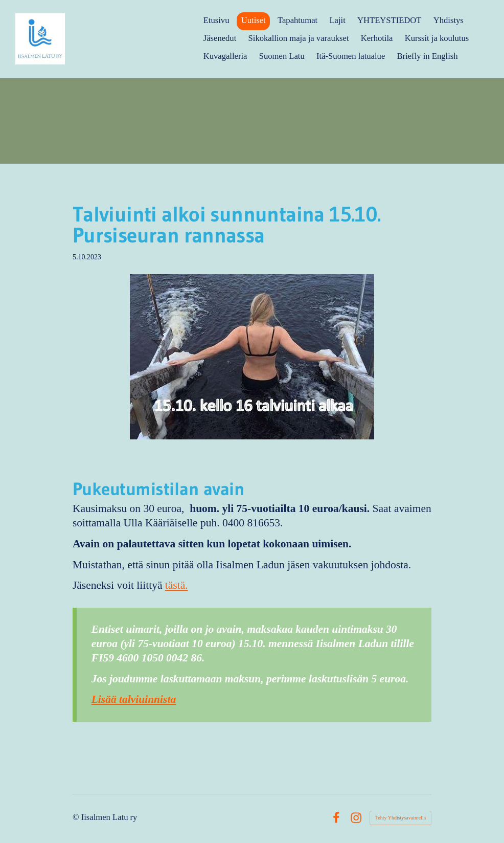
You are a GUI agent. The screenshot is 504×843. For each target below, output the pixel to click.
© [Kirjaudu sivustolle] (77, 817)
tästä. (177, 585)
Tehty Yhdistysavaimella (400, 818)
